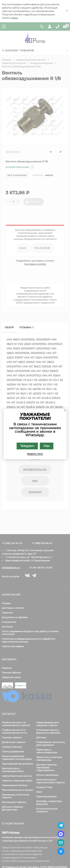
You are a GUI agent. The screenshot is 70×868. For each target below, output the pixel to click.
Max (47, 446)
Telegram (27, 446)
